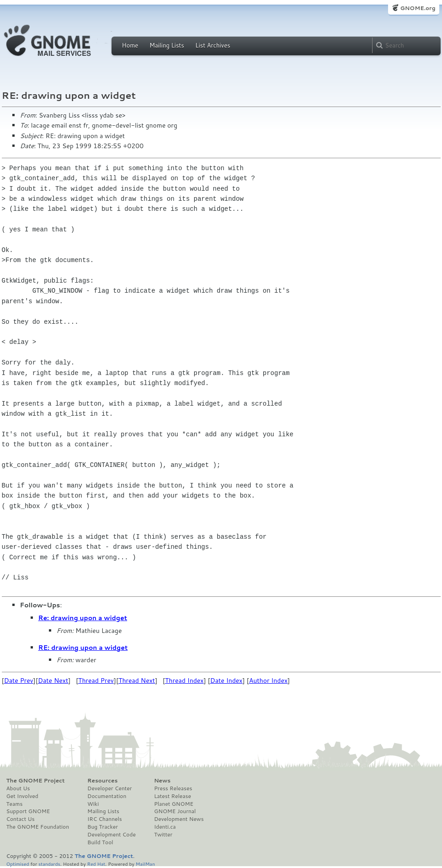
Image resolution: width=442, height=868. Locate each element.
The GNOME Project (36, 781)
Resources (102, 781)
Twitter (163, 835)
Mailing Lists (167, 45)
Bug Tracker (103, 827)
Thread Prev (96, 680)
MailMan (145, 864)
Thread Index (184, 680)
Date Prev (19, 680)
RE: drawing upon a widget (83, 648)
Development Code (112, 835)
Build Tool (100, 842)
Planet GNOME (174, 804)
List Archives (213, 45)
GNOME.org (418, 8)
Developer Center (109, 788)
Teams (15, 804)
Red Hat (96, 864)
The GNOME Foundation (38, 827)
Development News (179, 819)
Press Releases (173, 788)
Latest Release (173, 796)
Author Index (268, 680)
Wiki (93, 804)
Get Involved (22, 796)
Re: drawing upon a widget (83, 618)
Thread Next (137, 680)
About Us (18, 788)
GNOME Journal (175, 811)
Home (130, 45)
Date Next (53, 680)
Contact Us (21, 819)
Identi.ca (165, 827)
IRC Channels (105, 819)
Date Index (226, 680)
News (162, 781)
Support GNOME (28, 811)
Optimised (18, 864)
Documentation (107, 796)
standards (49, 864)
